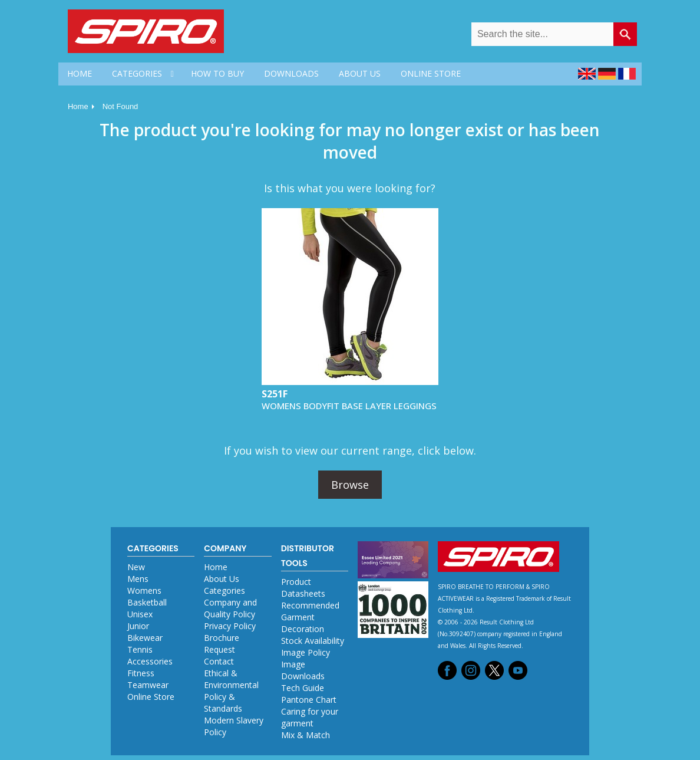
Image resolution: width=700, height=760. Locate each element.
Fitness (141, 673)
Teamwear (148, 685)
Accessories (150, 661)
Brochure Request (222, 644)
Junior (138, 626)
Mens (138, 579)
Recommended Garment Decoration (310, 617)
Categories (224, 590)
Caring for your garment (310, 717)
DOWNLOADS (291, 73)
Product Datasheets (303, 588)
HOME (80, 73)
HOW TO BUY (217, 73)
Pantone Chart (309, 700)
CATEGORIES (137, 73)
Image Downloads (303, 670)
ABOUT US (360, 73)
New (136, 567)
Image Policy (306, 652)
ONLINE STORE (431, 73)
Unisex (140, 614)
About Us (222, 579)
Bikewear (145, 638)
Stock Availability (313, 641)
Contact (219, 661)
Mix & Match (306, 735)
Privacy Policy (230, 626)
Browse (350, 485)
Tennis (140, 649)
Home (78, 106)
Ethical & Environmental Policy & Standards (231, 691)
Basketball (147, 602)
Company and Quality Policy (230, 608)
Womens (144, 590)
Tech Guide (303, 688)
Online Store (151, 697)
